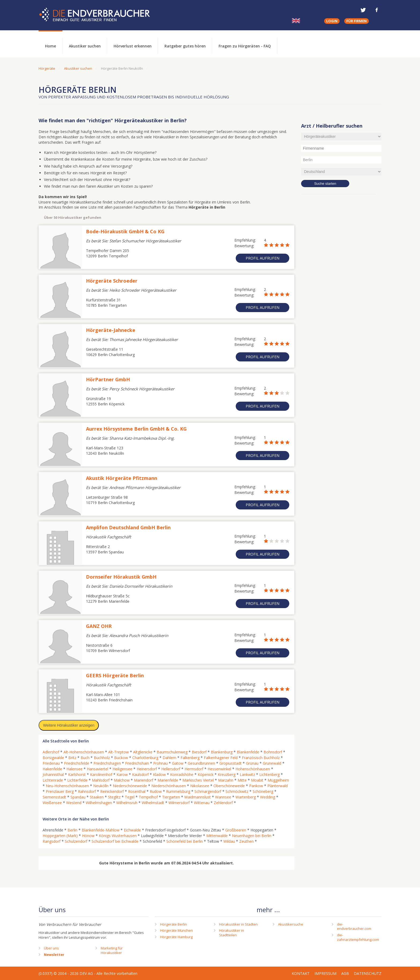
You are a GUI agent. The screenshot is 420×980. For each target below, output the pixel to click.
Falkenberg (190, 758)
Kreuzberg (227, 774)
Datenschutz (368, 973)
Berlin (72, 830)
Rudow (156, 791)
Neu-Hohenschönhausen (67, 786)
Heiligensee (122, 769)
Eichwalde (132, 830)
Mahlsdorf (101, 780)
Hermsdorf (194, 769)
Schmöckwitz (237, 791)
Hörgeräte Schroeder (112, 281)
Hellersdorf (171, 769)
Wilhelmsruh (127, 803)
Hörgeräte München (177, 930)
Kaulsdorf (140, 774)
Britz (72, 758)
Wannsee (223, 797)
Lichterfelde (77, 780)
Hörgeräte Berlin (174, 924)
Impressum (325, 973)
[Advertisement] (341, 286)
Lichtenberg (269, 774)
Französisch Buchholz (261, 758)
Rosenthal (137, 791)
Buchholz (102, 758)
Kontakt (301, 973)
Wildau (229, 841)
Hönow (88, 836)
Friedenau (51, 763)
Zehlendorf (223, 803)
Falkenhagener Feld (221, 758)
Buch (85, 758)
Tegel (130, 797)
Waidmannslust (198, 797)
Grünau (252, 763)
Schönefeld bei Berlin (185, 841)
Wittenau (202, 803)
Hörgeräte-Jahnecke (111, 330)
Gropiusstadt (230, 763)
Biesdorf (199, 752)
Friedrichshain (137, 763)
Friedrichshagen (107, 763)
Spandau (78, 797)
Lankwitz (247, 774)
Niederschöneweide (130, 786)
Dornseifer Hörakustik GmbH (121, 577)
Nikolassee (200, 786)
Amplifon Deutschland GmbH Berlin (128, 527)
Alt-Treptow (119, 752)
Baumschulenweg (172, 752)
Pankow (256, 786)
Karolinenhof (101, 774)
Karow (122, 774)
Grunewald (272, 763)
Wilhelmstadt (153, 803)
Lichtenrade (53, 780)
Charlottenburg (145, 758)
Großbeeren (236, 830)
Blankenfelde (248, 752)
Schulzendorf (76, 841)
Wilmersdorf (179, 803)
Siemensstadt (54, 797)
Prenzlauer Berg (60, 791)
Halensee (74, 769)
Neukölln (101, 786)
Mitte (242, 780)
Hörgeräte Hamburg (176, 937)
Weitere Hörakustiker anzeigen (69, 725)
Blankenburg (222, 752)
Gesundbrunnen (201, 763)
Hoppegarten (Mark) (60, 836)
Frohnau (160, 763)
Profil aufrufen (262, 258)
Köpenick (206, 774)
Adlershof (51, 752)
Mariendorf (144, 780)
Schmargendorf (208, 791)
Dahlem (169, 758)
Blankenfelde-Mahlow (101, 830)
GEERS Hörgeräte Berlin (115, 675)
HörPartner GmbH (108, 379)
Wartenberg (246, 797)
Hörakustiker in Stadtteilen (232, 933)
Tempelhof (148, 797)
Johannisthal (53, 774)
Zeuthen (246, 841)
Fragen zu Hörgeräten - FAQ (245, 46)
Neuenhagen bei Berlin (252, 836)
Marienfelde (168, 780)
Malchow (122, 780)
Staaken (97, 797)
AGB (345, 973)
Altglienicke (143, 752)
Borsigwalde (53, 758)
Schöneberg (263, 791)
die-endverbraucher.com (354, 927)
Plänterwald (277, 786)
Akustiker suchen (85, 46)
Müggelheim (278, 780)
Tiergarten (171, 797)
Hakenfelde (52, 769)
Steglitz (114, 797)
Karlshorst (77, 774)
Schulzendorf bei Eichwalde (115, 841)
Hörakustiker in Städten (238, 924)
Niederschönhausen (169, 786)
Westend (74, 803)
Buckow (121, 758)
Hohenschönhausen (253, 769)
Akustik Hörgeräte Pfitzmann (122, 478)
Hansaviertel (97, 769)
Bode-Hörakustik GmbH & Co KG (125, 231)
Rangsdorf (52, 841)
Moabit (257, 780)
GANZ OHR (99, 626)
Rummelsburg (178, 791)
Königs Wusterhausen (118, 836)
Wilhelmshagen (99, 803)
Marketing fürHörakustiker (112, 950)
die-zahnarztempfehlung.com (358, 937)
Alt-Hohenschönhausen (84, 752)
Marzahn (226, 780)
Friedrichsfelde (77, 763)
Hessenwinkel (219, 769)
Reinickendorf (112, 791)
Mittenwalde (217, 836)
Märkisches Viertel (198, 780)
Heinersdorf (147, 769)
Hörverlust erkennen (133, 46)
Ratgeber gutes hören (185, 46)
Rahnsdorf (87, 791)
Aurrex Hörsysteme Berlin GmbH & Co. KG (136, 429)
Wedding (268, 797)
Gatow (178, 763)
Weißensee (52, 803)
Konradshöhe (182, 774)
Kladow (159, 774)
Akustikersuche (291, 924)
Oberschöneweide (229, 786)
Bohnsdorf (273, 752)
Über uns (51, 948)
